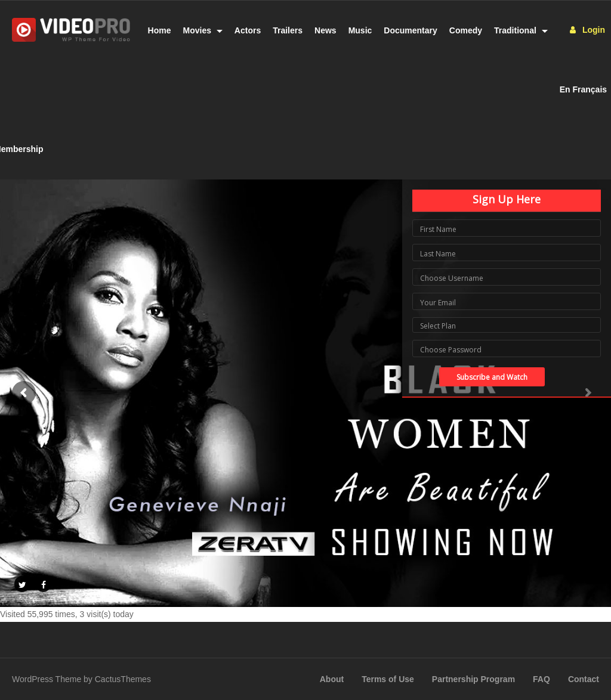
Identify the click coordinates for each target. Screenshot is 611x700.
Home (160, 30)
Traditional (521, 30)
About (332, 679)
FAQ (541, 679)
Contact (584, 679)
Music (360, 30)
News (325, 30)
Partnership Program (473, 679)
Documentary (410, 30)
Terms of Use (388, 679)
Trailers (288, 30)
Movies (203, 30)
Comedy (466, 30)
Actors (248, 30)
